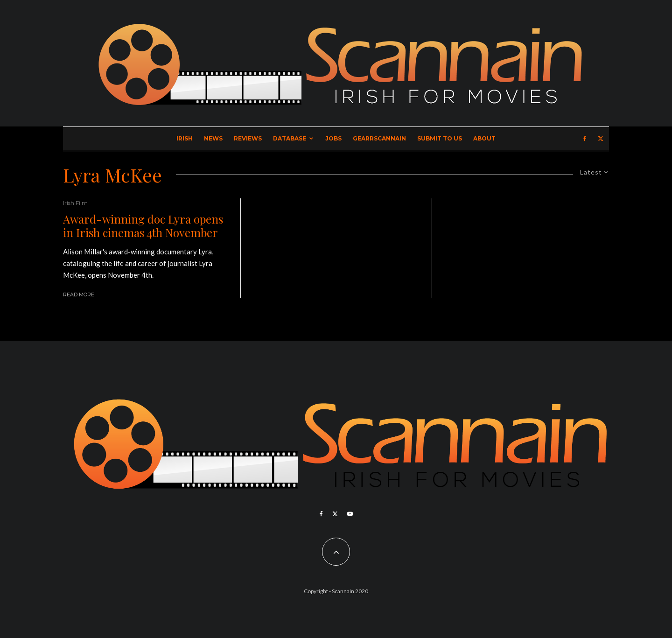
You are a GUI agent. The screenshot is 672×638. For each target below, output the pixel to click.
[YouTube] (350, 514)
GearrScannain (379, 138)
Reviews (248, 138)
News (213, 138)
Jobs (333, 138)
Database (290, 138)
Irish (185, 138)
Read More (79, 294)
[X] (601, 139)
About (484, 138)
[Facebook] (585, 139)
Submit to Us (440, 138)
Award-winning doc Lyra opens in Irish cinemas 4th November (143, 226)
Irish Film (75, 203)
